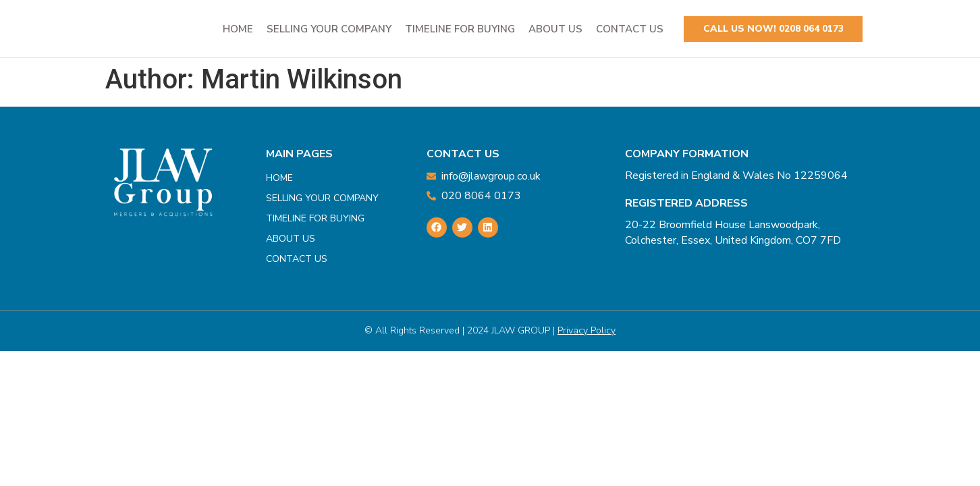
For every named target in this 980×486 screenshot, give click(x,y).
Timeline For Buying (460, 29)
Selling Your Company (329, 29)
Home (238, 29)
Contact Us (630, 29)
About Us (555, 29)
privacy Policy (587, 330)
